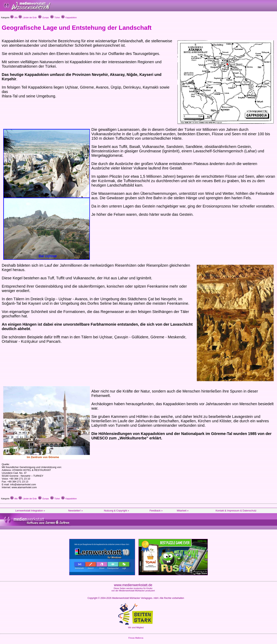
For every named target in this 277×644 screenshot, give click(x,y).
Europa (43, 18)
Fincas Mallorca (136, 638)
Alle (14, 18)
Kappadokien (69, 18)
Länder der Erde (28, 18)
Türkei (55, 18)
